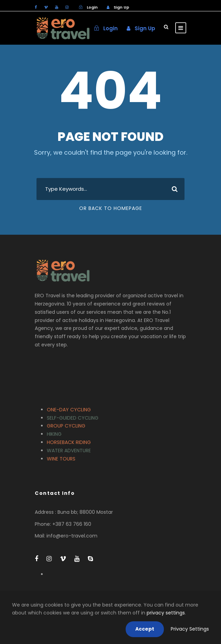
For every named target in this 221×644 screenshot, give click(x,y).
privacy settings (166, 613)
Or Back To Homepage (111, 208)
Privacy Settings (190, 629)
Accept (145, 629)
